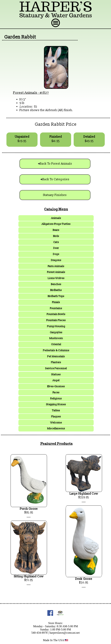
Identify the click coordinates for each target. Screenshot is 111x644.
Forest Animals (25, 93)
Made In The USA (55, 640)
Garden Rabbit (20, 37)
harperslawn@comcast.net (65, 633)
